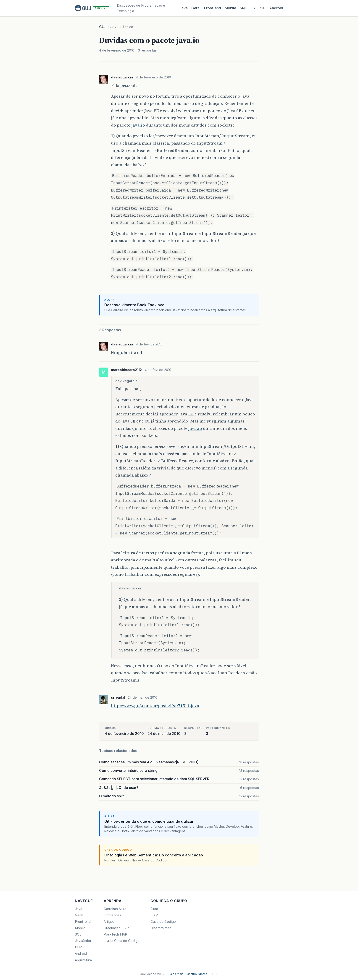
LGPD (215, 974)
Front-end (83, 922)
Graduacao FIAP (116, 928)
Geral (196, 8)
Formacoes (112, 915)
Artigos (109, 922)
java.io (138, 125)
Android (276, 8)
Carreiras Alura (115, 909)
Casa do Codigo (163, 922)
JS (253, 8)
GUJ (103, 27)
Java (184, 8)
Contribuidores (197, 974)
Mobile (230, 8)
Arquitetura (83, 960)
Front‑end (213, 8)
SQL (243, 8)
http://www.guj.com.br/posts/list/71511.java (155, 705)
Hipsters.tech (161, 928)
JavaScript (83, 941)
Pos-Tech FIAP (115, 934)
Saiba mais (176, 974)
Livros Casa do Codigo (122, 941)
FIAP (154, 915)
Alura (154, 909)
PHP (262, 8)
